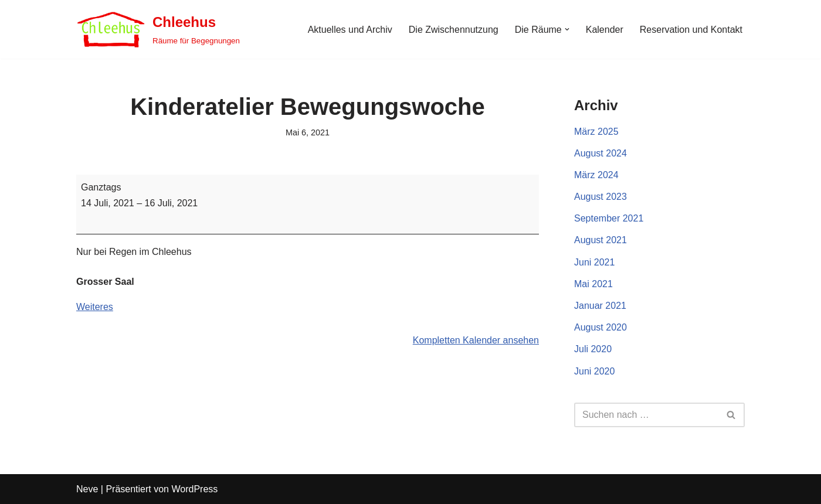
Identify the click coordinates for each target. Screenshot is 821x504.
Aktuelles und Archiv (350, 30)
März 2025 (596, 132)
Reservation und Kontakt (691, 30)
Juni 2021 (594, 262)
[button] (567, 29)
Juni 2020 (594, 371)
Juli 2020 (593, 349)
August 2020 (601, 327)
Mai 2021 (593, 284)
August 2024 (601, 153)
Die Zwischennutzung (454, 30)
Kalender (605, 30)
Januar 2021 (600, 306)
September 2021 (609, 218)
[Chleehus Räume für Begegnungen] (158, 29)
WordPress (194, 489)
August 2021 (601, 240)
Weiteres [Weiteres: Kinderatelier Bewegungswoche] (95, 307)
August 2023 (601, 197)
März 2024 (596, 175)
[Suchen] (646, 415)
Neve (87, 489)
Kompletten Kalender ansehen (476, 340)
